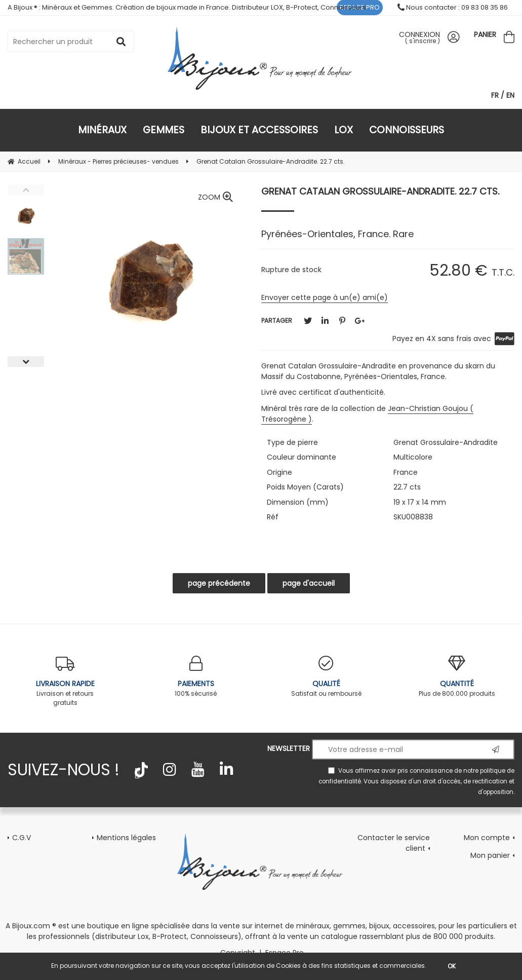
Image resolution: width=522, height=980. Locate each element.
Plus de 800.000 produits (457, 677)
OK (452, 966)
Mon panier (490, 855)
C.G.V (22, 838)
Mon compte (487, 838)
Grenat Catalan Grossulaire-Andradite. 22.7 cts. (380, 191)
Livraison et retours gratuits (65, 681)
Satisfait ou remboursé (327, 677)
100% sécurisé (196, 677)
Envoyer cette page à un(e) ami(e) (325, 297)
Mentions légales (126, 838)
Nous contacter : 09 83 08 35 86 (453, 7)
